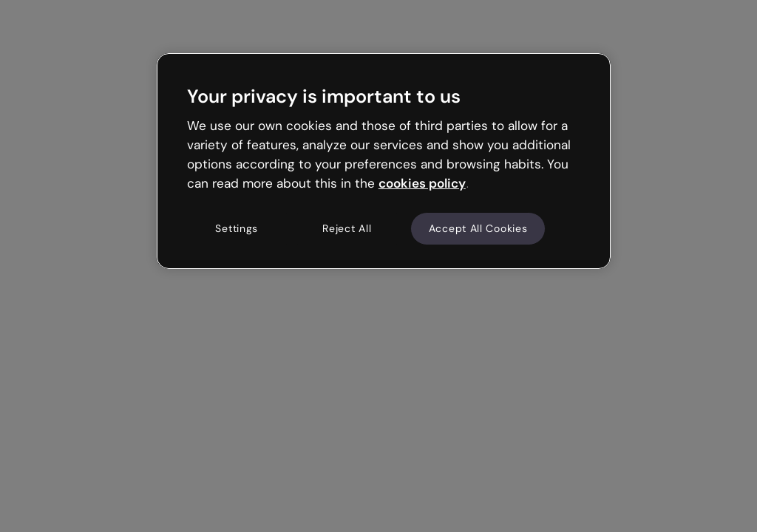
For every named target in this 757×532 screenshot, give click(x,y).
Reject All (347, 228)
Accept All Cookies (478, 228)
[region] (384, 161)
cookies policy (422, 183)
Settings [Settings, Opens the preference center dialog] (237, 228)
